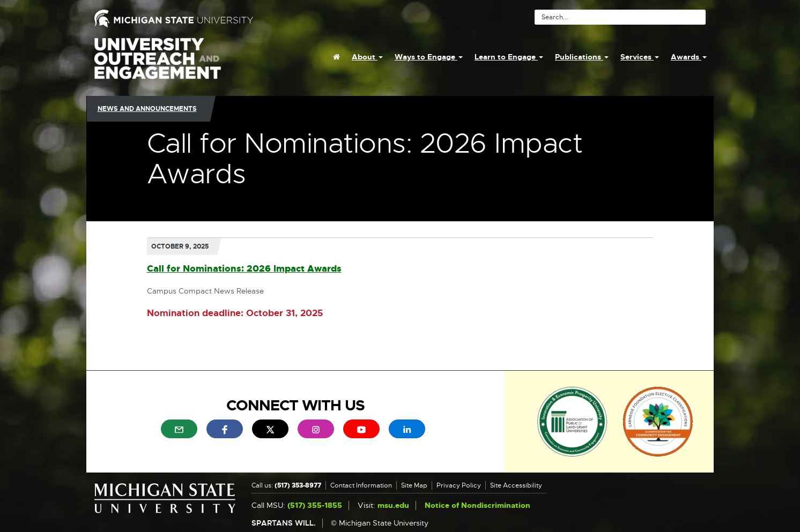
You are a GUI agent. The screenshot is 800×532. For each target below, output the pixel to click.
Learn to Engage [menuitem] (509, 57)
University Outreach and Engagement (158, 64)
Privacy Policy (459, 485)
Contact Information (361, 485)
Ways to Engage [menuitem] (429, 57)
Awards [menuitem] (689, 57)
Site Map (414, 485)
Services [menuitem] (640, 57)
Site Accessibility (516, 485)
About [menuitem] (367, 57)
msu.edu (393, 505)
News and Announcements (147, 109)
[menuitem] (336, 57)
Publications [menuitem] (582, 57)
